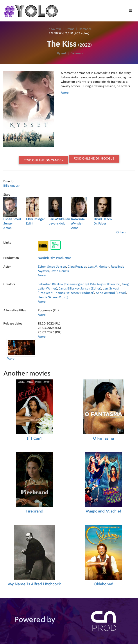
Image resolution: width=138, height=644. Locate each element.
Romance (85, 29)
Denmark (77, 53)
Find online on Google (94, 159)
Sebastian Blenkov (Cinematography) (63, 284)
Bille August (12, 186)
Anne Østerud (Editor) (111, 293)
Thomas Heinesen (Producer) (74, 293)
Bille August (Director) (105, 284)
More (65, 93)
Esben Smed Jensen (52, 267)
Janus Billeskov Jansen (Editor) (80, 289)
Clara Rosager (77, 267)
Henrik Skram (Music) (53, 297)
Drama (70, 29)
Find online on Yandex (44, 160)
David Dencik (60, 271)
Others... (122, 232)
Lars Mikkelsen (99, 267)
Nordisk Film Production (55, 258)
